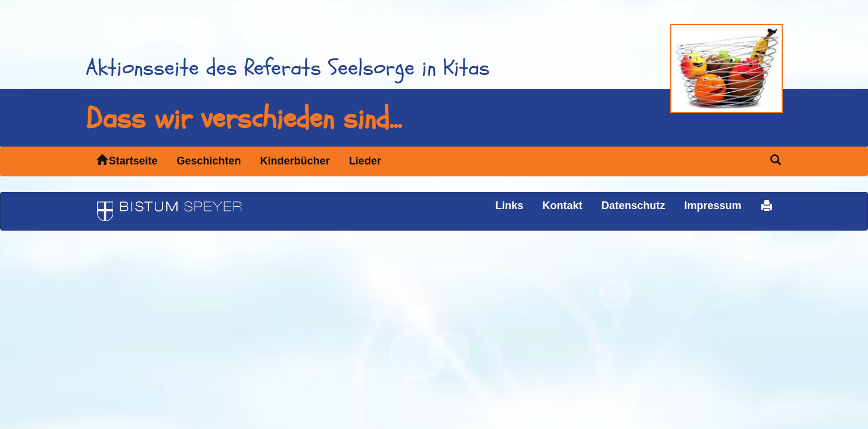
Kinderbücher (295, 161)
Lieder (365, 161)
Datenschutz (633, 206)
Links (509, 206)
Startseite (127, 161)
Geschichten (209, 161)
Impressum (713, 206)
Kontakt (562, 206)
